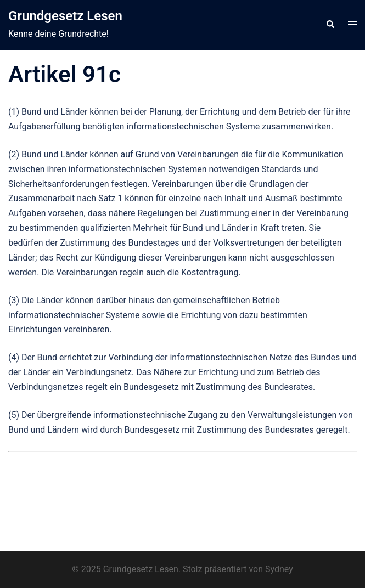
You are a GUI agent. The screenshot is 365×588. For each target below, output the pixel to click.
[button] (330, 25)
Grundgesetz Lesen (65, 16)
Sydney (279, 569)
